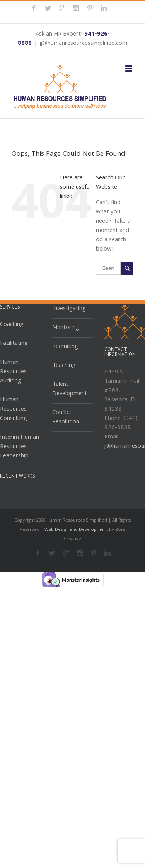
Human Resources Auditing (13, 372)
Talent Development (70, 389)
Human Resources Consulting (14, 409)
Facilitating (14, 344)
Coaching (12, 325)
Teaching (64, 366)
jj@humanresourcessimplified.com (84, 44)
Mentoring (66, 328)
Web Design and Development (76, 530)
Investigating (69, 309)
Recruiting (65, 347)
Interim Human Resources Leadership (20, 447)
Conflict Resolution (66, 418)
